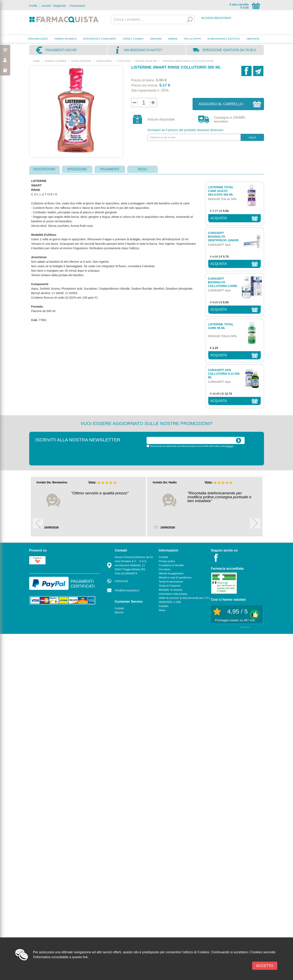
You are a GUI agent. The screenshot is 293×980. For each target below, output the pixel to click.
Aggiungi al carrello (221, 104)
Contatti (119, 608)
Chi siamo (165, 569)
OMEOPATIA (253, 39)
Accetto (265, 966)
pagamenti (110, 169)
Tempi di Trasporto (170, 586)
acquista (219, 218)
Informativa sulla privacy (173, 594)
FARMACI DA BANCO (65, 39)
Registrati (60, 6)
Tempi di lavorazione (171, 582)
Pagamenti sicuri (61, 50)
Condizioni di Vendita (171, 565)
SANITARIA (156, 39)
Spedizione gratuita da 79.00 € (229, 50)
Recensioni (78, 6)
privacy (230, 446)
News (162, 610)
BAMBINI (173, 39)
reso (142, 169)
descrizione (44, 169)
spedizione (77, 169)
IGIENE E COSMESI (133, 39)
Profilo (33, 6)
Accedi (46, 6)
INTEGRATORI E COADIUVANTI (100, 39)
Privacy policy (167, 561)
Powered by (246, 627)
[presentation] (178, 456)
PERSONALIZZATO (38, 39)
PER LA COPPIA (192, 39)
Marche (119, 612)
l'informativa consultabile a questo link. (61, 957)
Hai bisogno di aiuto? (143, 50)
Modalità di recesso (171, 590)
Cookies (164, 606)
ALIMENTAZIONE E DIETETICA (224, 39)
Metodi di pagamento (171, 573)
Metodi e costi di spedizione (175, 577)
